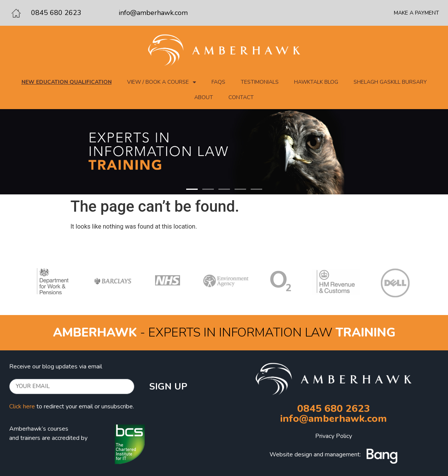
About (204, 97)
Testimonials (260, 82)
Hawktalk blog (316, 82)
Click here (22, 406)
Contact (241, 97)
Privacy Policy (334, 436)
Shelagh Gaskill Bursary (390, 82)
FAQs (218, 82)
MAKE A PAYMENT (417, 13)
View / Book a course (162, 82)
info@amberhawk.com (153, 13)
